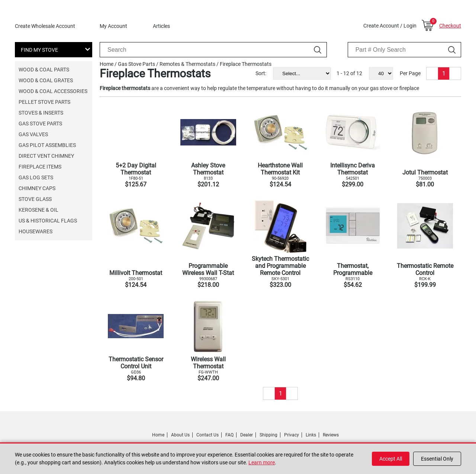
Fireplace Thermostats (246, 64)
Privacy (292, 435)
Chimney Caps (37, 188)
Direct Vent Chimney (46, 156)
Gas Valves (33, 134)
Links (311, 435)
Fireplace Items (40, 167)
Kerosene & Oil (38, 210)
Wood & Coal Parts (44, 70)
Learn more (262, 462)
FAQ (229, 435)
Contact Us (208, 435)
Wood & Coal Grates (46, 80)
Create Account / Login (390, 26)
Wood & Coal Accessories (53, 91)
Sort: (261, 73)
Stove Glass (35, 199)
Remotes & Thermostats (187, 64)
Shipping (268, 435)
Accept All (391, 459)
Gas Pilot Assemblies (47, 145)
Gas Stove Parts (40, 124)
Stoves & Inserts (41, 113)
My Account (113, 26)
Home (107, 64)
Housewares (36, 231)
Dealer (247, 435)
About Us (180, 435)
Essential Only (437, 459)
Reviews (331, 435)
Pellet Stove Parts (44, 102)
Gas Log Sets (36, 177)
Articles (161, 26)
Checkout (450, 26)
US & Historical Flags (48, 221)
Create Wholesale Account (45, 26)
